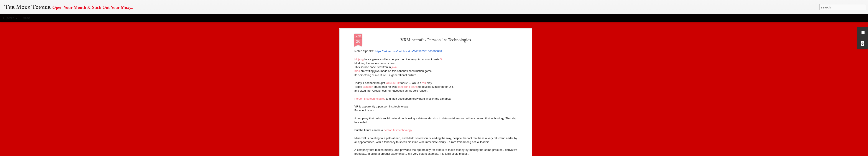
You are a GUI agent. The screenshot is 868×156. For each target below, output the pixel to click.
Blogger (458, 154)
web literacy (429, 112)
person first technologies (410, 120)
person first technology (398, 33)
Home (27, 18)
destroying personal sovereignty (485, 80)
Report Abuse (471, 154)
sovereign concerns (504, 76)
